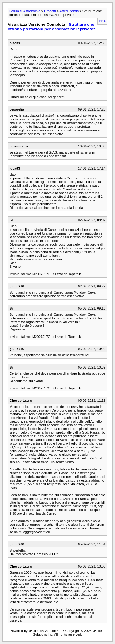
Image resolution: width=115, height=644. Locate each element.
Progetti (50, 11)
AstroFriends (69, 11)
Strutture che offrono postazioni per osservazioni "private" (51, 27)
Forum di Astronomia (25, 11)
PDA (102, 21)
